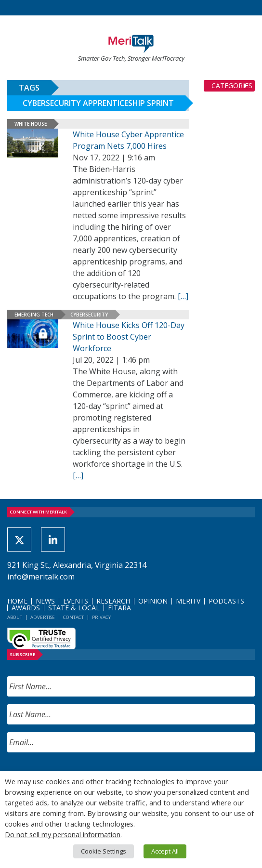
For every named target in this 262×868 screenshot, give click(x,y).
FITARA (119, 608)
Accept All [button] (165, 851)
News (45, 601)
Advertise (43, 617)
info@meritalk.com (41, 577)
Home (17, 601)
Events (76, 601)
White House (31, 124)
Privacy (101, 617)
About (15, 617)
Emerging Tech (34, 315)
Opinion (153, 601)
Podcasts (226, 601)
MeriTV (188, 601)
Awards (26, 608)
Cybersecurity (89, 315)
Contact (73, 617)
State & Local (74, 608)
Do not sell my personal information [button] (63, 834)
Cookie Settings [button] (104, 851)
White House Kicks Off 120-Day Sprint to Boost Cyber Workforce (129, 337)
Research (113, 601)
